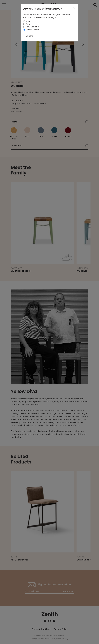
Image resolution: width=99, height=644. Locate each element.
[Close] (74, 8)
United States (31, 30)
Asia (27, 24)
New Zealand (31, 27)
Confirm (30, 36)
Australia (29, 21)
